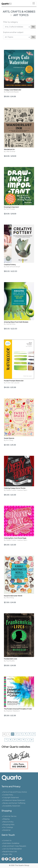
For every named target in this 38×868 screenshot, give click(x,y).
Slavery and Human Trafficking (14, 803)
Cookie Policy (8, 795)
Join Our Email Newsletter (12, 849)
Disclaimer (7, 830)
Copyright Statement (11, 798)
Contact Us (7, 841)
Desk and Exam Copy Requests (15, 846)
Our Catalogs (8, 827)
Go (34, 27)
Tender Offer (8, 854)
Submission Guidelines (11, 843)
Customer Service (10, 816)
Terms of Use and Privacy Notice (15, 792)
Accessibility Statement (12, 806)
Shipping (6, 819)
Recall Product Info (10, 852)
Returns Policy (8, 822)
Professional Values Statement (14, 800)
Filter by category (11, 22)
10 (19, 740)
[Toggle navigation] (34, 3)
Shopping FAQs (9, 825)
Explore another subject (13, 32)
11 (24, 740)
